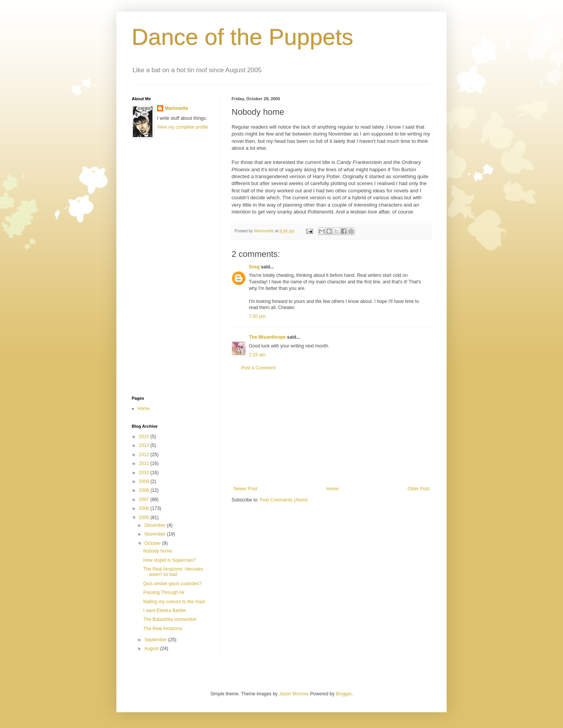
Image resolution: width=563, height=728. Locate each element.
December (156, 525)
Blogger (344, 694)
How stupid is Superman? (170, 560)
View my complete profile (183, 127)
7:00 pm (257, 316)
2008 (145, 490)
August (152, 649)
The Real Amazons (163, 629)
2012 (145, 455)
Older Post (418, 489)
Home (333, 489)
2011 (145, 463)
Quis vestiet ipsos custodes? (172, 584)
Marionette (176, 108)
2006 (145, 508)
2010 (145, 473)
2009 (145, 481)
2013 (145, 445)
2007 (145, 500)
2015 (145, 437)
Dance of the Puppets (243, 37)
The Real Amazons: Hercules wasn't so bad (173, 572)
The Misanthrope (267, 337)
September (156, 640)
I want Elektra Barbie (165, 611)
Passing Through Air (164, 592)
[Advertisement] (331, 429)
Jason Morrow (293, 694)
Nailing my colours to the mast (174, 602)
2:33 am (257, 355)
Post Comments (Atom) (284, 500)
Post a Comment (258, 368)
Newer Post (245, 489)
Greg (254, 267)
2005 (145, 518)
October (153, 543)
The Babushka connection (170, 619)
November (156, 534)
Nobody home (158, 551)
